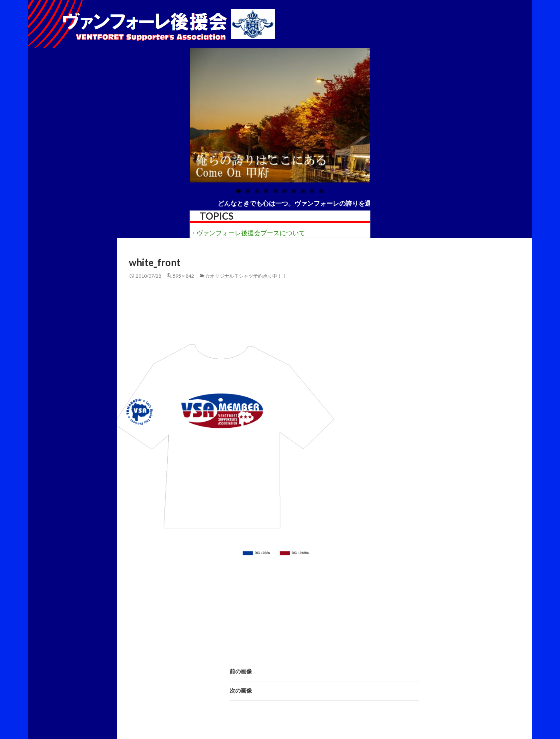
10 (321, 191)
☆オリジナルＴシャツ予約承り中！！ (246, 276)
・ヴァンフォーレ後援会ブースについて (248, 233)
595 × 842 (183, 276)
